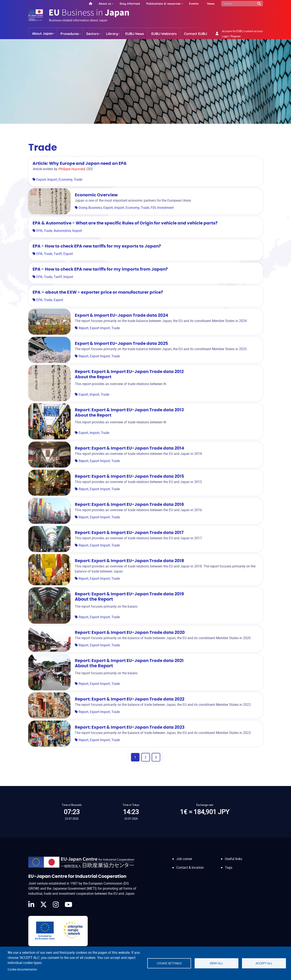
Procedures (70, 34)
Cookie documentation (22, 969)
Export (41, 179)
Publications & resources (163, 3)
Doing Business (90, 208)
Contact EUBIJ (196, 34)
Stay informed (130, 3)
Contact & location (190, 867)
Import (52, 179)
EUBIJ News (135, 34)
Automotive (62, 231)
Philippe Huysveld (71, 169)
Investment (165, 208)
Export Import (100, 328)
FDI (153, 208)
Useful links (234, 859)
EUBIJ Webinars (164, 34)
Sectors (92, 34)
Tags (229, 867)
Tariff (58, 254)
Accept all (264, 963)
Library (112, 34)
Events (194, 3)
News (211, 3)
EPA (39, 231)
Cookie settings (169, 963)
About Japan (43, 33)
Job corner (184, 859)
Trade (78, 179)
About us (105, 3)
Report (83, 328)
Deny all (217, 963)
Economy (65, 179)
